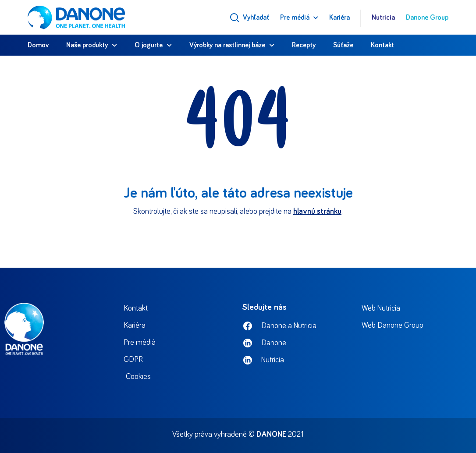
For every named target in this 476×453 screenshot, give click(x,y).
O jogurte (149, 45)
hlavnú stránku (317, 212)
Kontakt (382, 45)
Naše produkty (87, 45)
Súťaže (343, 45)
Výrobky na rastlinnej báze (227, 45)
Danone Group (427, 18)
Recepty (304, 45)
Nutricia (383, 18)
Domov (38, 45)
